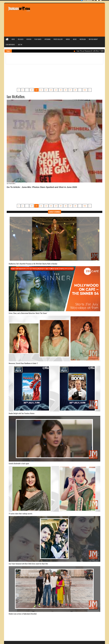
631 (85, 90)
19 (32, 90)
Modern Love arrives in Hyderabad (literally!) (23, 614)
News (13, 39)
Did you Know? (93, 39)
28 (75, 90)
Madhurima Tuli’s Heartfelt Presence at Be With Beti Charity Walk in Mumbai (33, 264)
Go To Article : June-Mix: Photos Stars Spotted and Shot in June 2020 (42, 187)
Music (75, 39)
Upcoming (47, 39)
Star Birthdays (10, 45)
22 (46, 90)
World (68, 39)
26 (66, 90)
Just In (20, 45)
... (27, 90)
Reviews (29, 39)
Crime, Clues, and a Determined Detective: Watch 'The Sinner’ (28, 313)
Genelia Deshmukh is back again (19, 463)
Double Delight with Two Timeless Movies (22, 413)
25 (61, 90)
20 (36, 90)
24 (56, 90)
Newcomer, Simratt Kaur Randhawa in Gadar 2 (23, 363)
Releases (21, 39)
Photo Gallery (58, 39)
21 (41, 90)
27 (70, 90)
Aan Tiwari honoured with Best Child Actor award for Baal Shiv (28, 564)
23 (51, 90)
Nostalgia (83, 39)
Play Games (38, 39)
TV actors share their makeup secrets (20, 514)
